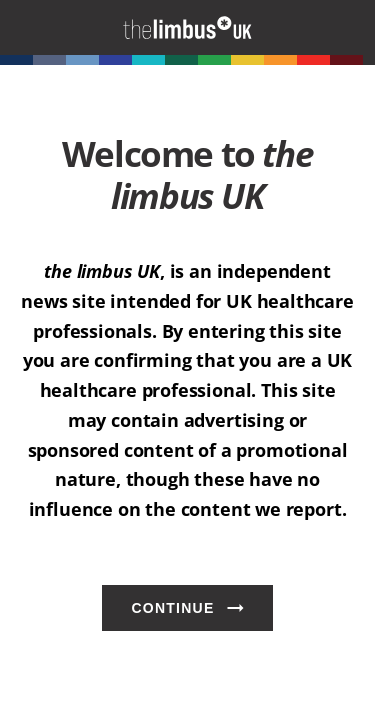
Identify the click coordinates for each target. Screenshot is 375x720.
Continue (172, 608)
